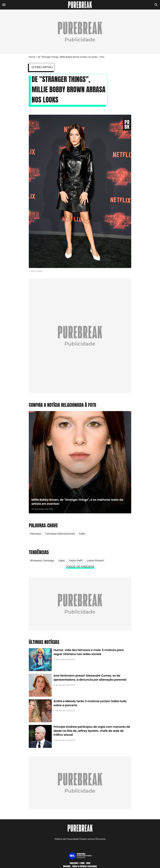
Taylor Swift (76, 560)
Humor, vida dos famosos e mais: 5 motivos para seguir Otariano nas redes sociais (89, 652)
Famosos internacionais (60, 534)
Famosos (36, 534)
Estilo (82, 534)
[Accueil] (80, 5)
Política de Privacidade (67, 839)
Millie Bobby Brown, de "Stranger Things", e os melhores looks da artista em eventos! (77, 502)
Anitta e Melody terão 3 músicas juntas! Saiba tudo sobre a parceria (90, 703)
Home (32, 57)
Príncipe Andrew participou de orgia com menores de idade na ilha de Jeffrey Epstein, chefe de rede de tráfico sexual (92, 731)
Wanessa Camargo (42, 560)
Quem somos (88, 839)
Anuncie (101, 839)
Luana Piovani (95, 560)
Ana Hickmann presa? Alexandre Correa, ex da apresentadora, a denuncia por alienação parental (90, 678)
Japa (61, 560)
